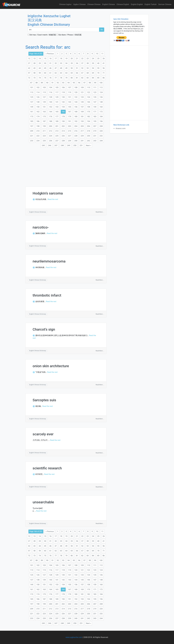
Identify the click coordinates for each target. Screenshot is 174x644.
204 (76, 126)
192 (76, 121)
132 (76, 97)
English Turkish (151, 4)
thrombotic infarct (47, 295)
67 (82, 73)
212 (51, 131)
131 (70, 97)
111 (95, 87)
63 (61, 73)
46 (50, 68)
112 (101, 87)
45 (45, 68)
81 (77, 78)
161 (32, 112)
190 (63, 121)
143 (70, 102)
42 (29, 68)
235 (44, 141)
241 (82, 141)
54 (93, 68)
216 (76, 131)
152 (51, 107)
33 (61, 63)
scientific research (47, 468)
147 (95, 102)
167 (70, 112)
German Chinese (165, 4)
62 (56, 73)
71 (104, 73)
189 (57, 121)
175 (44, 117)
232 (101, 136)
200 (51, 126)
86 (104, 78)
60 (45, 73)
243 (95, 141)
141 (57, 102)
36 (77, 63)
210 (38, 131)
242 (88, 141)
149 (32, 107)
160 (101, 107)
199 (44, 126)
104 (51, 87)
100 (101, 83)
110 (88, 87)
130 (63, 97)
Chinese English (123, 4)
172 (101, 112)
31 (50, 63)
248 (62, 145)
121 (82, 92)
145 (82, 102)
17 (56, 59)
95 (74, 83)
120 (76, 92)
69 (93, 73)
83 (88, 78)
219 (95, 131)
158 (88, 107)
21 (77, 59)
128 (51, 97)
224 (51, 136)
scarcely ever (43, 434)
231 (95, 136)
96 (79, 83)
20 (72, 59)
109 (82, 87)
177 (57, 117)
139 (44, 102)
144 (76, 102)
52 (82, 68)
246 (50, 145)
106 (63, 87)
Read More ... (100, 212)
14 (40, 59)
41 (104, 63)
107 (70, 87)
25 (98, 59)
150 (38, 107)
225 (57, 136)
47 (56, 68)
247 (56, 145)
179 (70, 117)
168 (76, 112)
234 (38, 141)
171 (95, 112)
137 (32, 102)
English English (137, 4)
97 (84, 83)
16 (50, 59)
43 (34, 68)
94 (68, 83)
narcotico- (41, 227)
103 (44, 87)
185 (32, 121)
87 (31, 83)
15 (45, 59)
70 (98, 73)
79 (66, 78)
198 (38, 126)
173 (32, 117)
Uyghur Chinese (79, 4)
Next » (88, 145)
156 (76, 107)
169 (82, 112)
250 (75, 145)
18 (61, 59)
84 (93, 78)
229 (82, 136)
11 (102, 54)
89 (42, 83)
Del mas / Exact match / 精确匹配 (42, 35)
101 (32, 87)
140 (51, 102)
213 (57, 131)
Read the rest (53, 199)
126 (38, 97)
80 (72, 78)
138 (38, 102)
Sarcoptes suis (44, 400)
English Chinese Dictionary (38, 212)
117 (57, 92)
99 (95, 83)
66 (77, 73)
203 (70, 126)
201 (57, 126)
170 (88, 112)
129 (57, 97)
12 (29, 59)
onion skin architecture (51, 366)
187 (44, 121)
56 (104, 68)
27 (29, 63)
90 (47, 83)
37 (82, 63)
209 (32, 131)
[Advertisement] (66, 166)
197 (32, 126)
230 (88, 136)
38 (88, 63)
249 (69, 145)
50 (72, 68)
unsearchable (43, 502)
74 (40, 78)
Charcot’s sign (44, 329)
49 (66, 68)
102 (38, 87)
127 (44, 97)
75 (45, 78)
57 (29, 73)
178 (63, 117)
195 (95, 121)
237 (57, 141)
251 (81, 145)
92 (58, 83)
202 (63, 126)
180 (76, 117)
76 (50, 78)
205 (82, 126)
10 (97, 54)
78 (61, 78)
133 (82, 97)
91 (53, 83)
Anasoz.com (121, 128)
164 (51, 112)
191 (70, 121)
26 (104, 59)
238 (63, 141)
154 (63, 107)
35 (72, 63)
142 (63, 102)
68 (88, 73)
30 (45, 63)
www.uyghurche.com (74, 637)
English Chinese (109, 4)
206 (88, 126)
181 (82, 117)
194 (88, 121)
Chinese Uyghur (65, 4)
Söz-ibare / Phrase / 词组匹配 (69, 35)
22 (82, 59)
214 (63, 131)
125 (32, 97)
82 (82, 78)
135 (95, 97)
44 (40, 68)
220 (101, 131)
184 (101, 117)
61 (50, 73)
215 (70, 131)
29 (40, 63)
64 (66, 73)
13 (34, 59)
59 (40, 73)
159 (95, 107)
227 (70, 136)
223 (44, 136)
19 (66, 59)
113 (32, 92)
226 (63, 136)
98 (90, 83)
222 (38, 136)
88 (37, 83)
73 (34, 78)
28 (34, 63)
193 (82, 121)
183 (95, 117)
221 (32, 136)
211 (44, 131)
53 (88, 68)
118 (63, 92)
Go (102, 30)
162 (38, 112)
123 (95, 92)
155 (70, 107)
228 (76, 136)
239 (70, 141)
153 (57, 107)
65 (72, 73)
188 (51, 121)
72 (29, 78)
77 (56, 78)
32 (56, 63)
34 (66, 63)
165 (57, 112)
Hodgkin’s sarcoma (48, 193)
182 (88, 117)
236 (51, 141)
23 (88, 59)
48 (61, 68)
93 (63, 83)
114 (38, 92)
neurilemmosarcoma (49, 261)
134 (88, 97)
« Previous (50, 54)
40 (98, 63)
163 (44, 112)
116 (51, 92)
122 (88, 92)
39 (93, 63)
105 (57, 87)
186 (38, 121)
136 (101, 97)
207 (95, 126)
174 (38, 117)
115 (44, 92)
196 (101, 121)
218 (88, 131)
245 (43, 145)
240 (76, 141)
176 (51, 117)
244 (101, 141)
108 (76, 87)
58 (34, 73)
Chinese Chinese (94, 4)
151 (44, 107)
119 (70, 92)
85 (98, 78)
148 (101, 102)
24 (93, 59)
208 (101, 126)
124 (101, 92)
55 (98, 68)
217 (82, 131)
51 (77, 68)
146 (88, 102)
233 (32, 141)
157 (82, 107)
